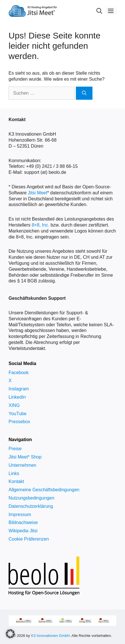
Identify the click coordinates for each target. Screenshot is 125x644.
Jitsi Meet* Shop (25, 457)
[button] (10, 634)
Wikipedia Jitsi (23, 531)
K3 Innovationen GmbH (50, 636)
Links (14, 473)
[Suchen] (84, 93)
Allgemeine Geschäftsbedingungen (44, 490)
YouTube (18, 414)
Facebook (19, 373)
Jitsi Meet (38, 193)
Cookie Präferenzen (29, 539)
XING (14, 405)
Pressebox (19, 422)
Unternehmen (22, 465)
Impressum (20, 514)
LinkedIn (17, 397)
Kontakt (16, 481)
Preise (15, 449)
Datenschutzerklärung (31, 506)
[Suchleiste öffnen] (99, 11)
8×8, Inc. (41, 225)
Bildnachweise (23, 522)
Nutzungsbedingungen (31, 498)
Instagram (19, 389)
